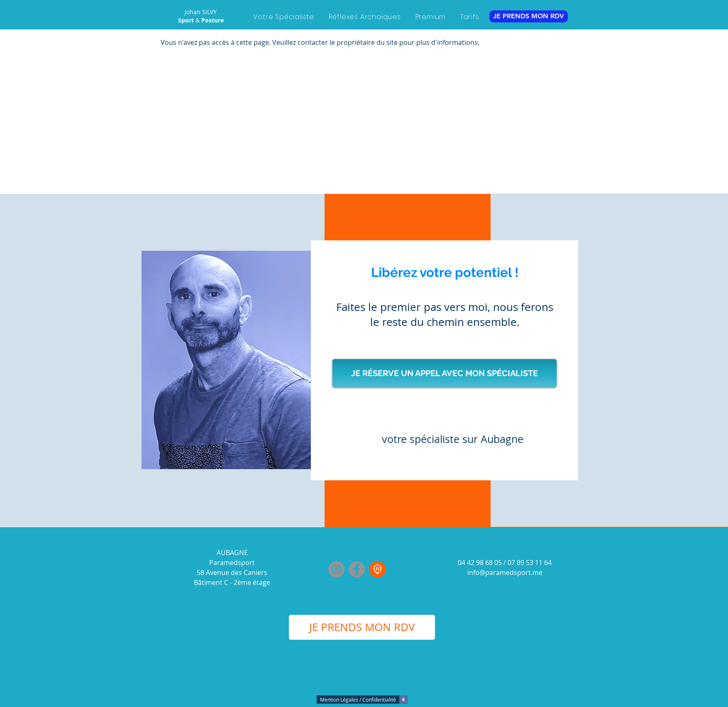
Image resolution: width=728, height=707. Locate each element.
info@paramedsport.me (505, 572)
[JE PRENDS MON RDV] (529, 16)
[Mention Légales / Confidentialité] (359, 700)
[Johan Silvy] (377, 569)
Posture (213, 20)
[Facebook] (357, 569)
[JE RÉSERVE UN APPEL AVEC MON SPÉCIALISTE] (445, 373)
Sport (187, 20)
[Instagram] (336, 569)
